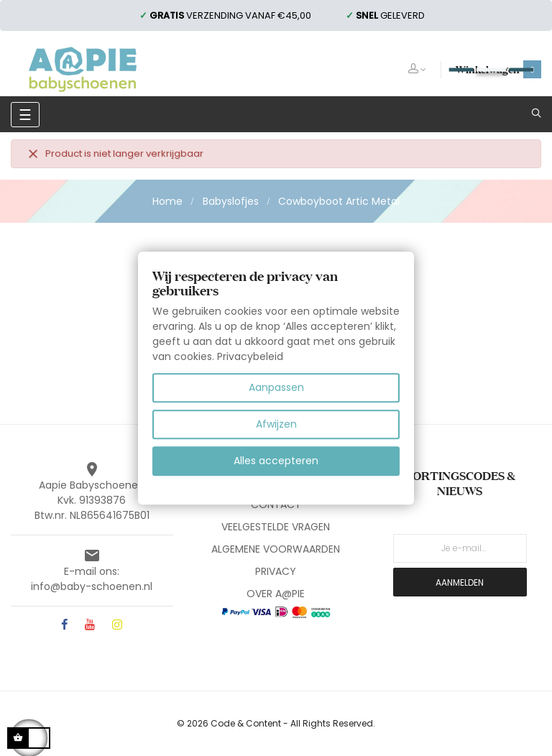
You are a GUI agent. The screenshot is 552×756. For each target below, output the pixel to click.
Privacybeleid (250, 356)
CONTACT (276, 504)
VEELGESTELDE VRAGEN (276, 527)
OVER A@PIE (276, 594)
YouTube (90, 626)
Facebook (64, 626)
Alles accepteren (276, 461)
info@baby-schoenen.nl (92, 586)
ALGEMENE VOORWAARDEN (276, 549)
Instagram (117, 626)
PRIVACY (276, 571)
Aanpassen (276, 387)
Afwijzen (276, 424)
